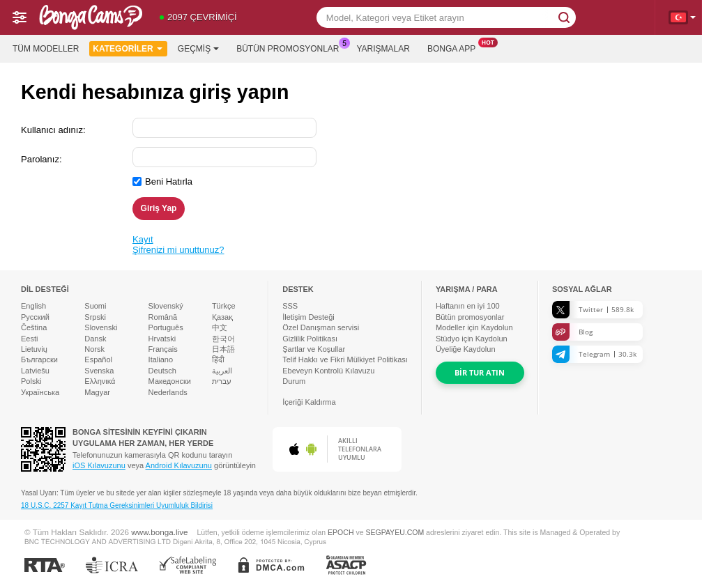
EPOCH (341, 532)
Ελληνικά (100, 381)
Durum (294, 381)
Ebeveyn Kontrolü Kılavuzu (328, 371)
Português (166, 327)
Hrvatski (162, 339)
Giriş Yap (159, 208)
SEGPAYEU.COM (395, 532)
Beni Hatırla (169, 181)
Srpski (95, 317)
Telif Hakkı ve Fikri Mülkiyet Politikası (345, 359)
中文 (220, 327)
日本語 (223, 349)
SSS (290, 306)
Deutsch (162, 371)
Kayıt (143, 239)
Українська (40, 392)
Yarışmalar (383, 49)
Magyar (97, 392)
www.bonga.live (159, 532)
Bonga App (455, 47)
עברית (222, 381)
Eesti (29, 339)
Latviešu (35, 371)
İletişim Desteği (308, 317)
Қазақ (222, 317)
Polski (31, 381)
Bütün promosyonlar (291, 47)
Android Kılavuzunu (179, 465)
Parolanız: (41, 159)
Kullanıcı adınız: (53, 130)
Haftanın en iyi (468, 306)
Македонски (170, 381)
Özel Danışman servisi (321, 327)
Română (163, 317)
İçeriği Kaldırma (309, 402)
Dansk (95, 339)
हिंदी (218, 359)
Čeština (34, 327)
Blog (572, 332)
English (33, 306)
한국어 (223, 339)
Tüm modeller (46, 49)
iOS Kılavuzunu (99, 465)
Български (39, 359)
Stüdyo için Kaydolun (472, 339)
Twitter (593, 310)
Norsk (94, 349)
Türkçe (224, 306)
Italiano (161, 359)
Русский (35, 317)
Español (98, 359)
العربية (222, 371)
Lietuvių (34, 349)
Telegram (594, 354)
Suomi (95, 306)
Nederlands (168, 392)
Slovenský (166, 306)
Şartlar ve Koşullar (314, 349)
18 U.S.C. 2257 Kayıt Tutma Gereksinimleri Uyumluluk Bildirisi (117, 505)
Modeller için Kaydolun (474, 327)
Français (163, 349)
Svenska (99, 371)
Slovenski (101, 327)
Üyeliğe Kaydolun (466, 349)
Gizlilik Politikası (310, 339)
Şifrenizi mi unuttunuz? (178, 250)
